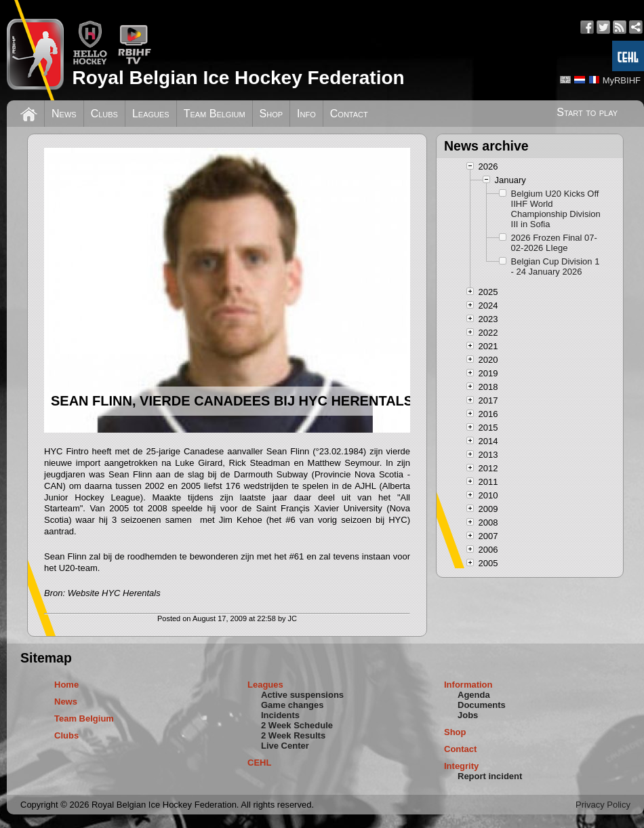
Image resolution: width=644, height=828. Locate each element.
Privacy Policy (603, 805)
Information (468, 685)
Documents (482, 705)
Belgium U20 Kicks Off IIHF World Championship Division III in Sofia (556, 209)
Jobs (468, 715)
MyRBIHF (622, 80)
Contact (349, 114)
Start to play (587, 112)
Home (66, 685)
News (64, 114)
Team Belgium (215, 114)
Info (306, 114)
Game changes (293, 705)
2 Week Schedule (297, 725)
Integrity (461, 766)
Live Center (285, 746)
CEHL (259, 763)
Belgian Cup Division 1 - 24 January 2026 (556, 267)
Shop (271, 114)
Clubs (104, 114)
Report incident (490, 776)
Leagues (151, 114)
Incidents (280, 715)
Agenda (474, 695)
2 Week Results (293, 735)
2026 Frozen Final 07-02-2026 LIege (554, 243)
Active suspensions (302, 695)
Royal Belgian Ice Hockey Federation (238, 78)
